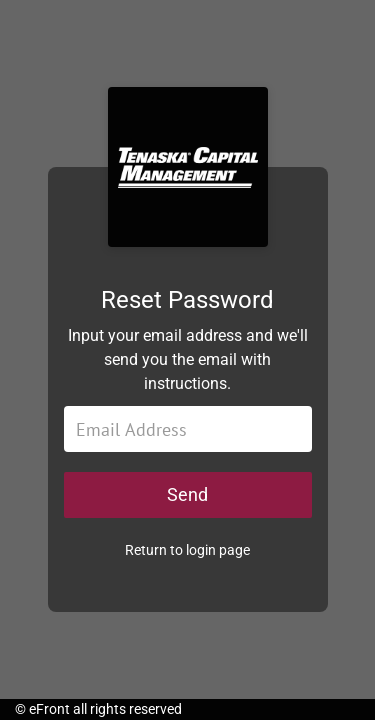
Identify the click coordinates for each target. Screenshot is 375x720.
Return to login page (187, 550)
